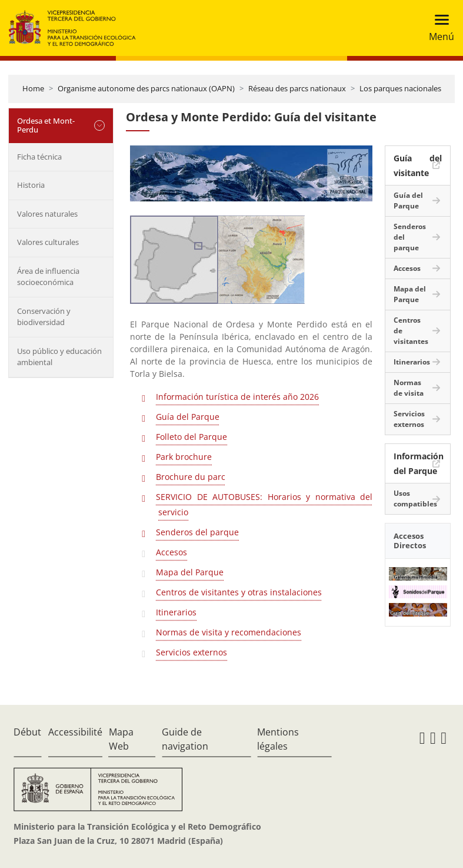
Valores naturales (47, 214)
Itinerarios (176, 612)
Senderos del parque (197, 532)
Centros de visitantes (411, 331)
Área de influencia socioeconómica (48, 277)
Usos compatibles (415, 498)
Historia (31, 185)
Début (27, 732)
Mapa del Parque (190, 572)
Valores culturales (48, 242)
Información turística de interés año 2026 (237, 397)
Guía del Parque (188, 417)
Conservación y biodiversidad (44, 317)
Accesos (171, 552)
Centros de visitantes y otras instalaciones (239, 592)
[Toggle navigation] (438, 28)
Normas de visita (409, 388)
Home (33, 88)
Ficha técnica (39, 157)
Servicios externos (191, 652)
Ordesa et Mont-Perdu (46, 125)
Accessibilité (75, 732)
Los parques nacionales (400, 88)
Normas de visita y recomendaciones (229, 632)
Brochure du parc (191, 477)
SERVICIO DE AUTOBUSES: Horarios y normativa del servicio (264, 504)
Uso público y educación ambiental (59, 357)
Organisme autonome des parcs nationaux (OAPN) (146, 88)
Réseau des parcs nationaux (297, 88)
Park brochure (184, 457)
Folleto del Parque (191, 437)
